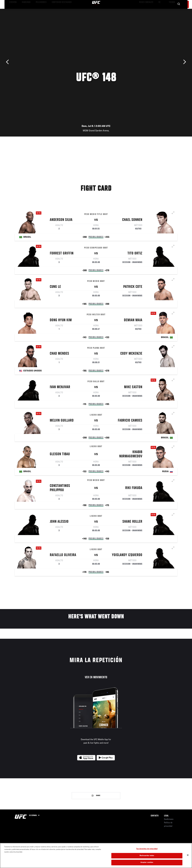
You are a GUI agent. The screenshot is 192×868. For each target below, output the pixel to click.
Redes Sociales (149, 10)
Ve (160, 10)
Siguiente (184, 62)
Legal (166, 816)
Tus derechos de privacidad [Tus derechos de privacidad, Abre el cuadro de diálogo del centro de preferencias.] (147, 853)
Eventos (12, 10)
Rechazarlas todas (147, 860)
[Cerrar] (188, 859)
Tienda (172, 10)
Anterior (8, 62)
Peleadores (36, 10)
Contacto (155, 816)
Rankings (24, 10)
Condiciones (169, 819)
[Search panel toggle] (179, 10)
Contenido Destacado (54, 10)
